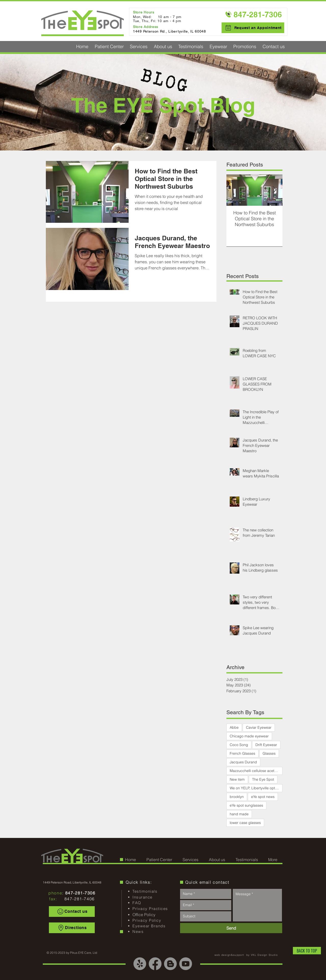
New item (237, 779)
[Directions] (72, 928)
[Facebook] (155, 964)
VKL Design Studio (264, 955)
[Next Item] (274, 190)
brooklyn (237, 797)
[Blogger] (170, 964)
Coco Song (239, 745)
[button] (109, 47)
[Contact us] (72, 912)
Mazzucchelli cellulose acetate (255, 771)
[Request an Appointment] (253, 28)
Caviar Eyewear (259, 727)
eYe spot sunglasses (246, 805)
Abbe (234, 727)
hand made (239, 814)
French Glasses (242, 753)
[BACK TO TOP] (307, 951)
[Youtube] (186, 964)
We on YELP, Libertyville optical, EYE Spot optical (256, 788)
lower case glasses (245, 823)
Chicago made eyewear (249, 736)
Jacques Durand (243, 762)
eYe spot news (263, 797)
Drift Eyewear (266, 745)
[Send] (231, 928)
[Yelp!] (140, 964)
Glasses (269, 753)
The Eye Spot (263, 779)
